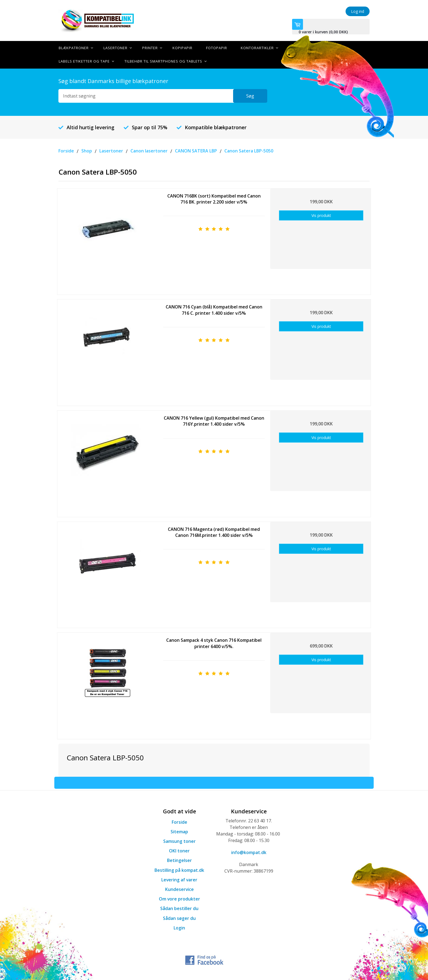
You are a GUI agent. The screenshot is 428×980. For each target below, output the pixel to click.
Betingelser (179, 860)
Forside (179, 822)
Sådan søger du (179, 918)
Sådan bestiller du (179, 908)
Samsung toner (179, 841)
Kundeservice (179, 889)
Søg (254, 95)
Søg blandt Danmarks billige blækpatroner (113, 80)
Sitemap (179, 831)
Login (179, 927)
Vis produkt (321, 215)
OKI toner (179, 850)
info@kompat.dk (249, 852)
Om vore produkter (179, 898)
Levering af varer (179, 879)
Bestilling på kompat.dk (179, 870)
